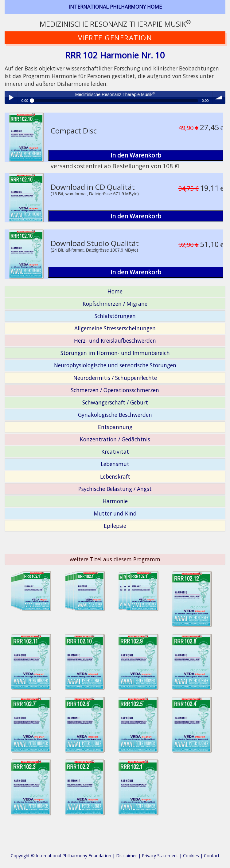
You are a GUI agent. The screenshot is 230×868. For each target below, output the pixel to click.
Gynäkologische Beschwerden (115, 415)
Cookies (191, 856)
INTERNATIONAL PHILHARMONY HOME (115, 7)
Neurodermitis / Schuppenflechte (115, 378)
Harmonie (115, 501)
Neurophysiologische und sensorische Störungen (115, 365)
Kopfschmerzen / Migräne (115, 304)
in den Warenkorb (136, 155)
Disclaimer (127, 856)
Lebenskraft (115, 476)
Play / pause (11, 97)
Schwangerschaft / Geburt (115, 402)
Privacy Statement (160, 856)
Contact (212, 856)
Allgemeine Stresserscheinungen (115, 328)
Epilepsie (115, 526)
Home (115, 291)
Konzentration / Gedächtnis (115, 439)
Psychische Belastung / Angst (115, 489)
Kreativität (115, 452)
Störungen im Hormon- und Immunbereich (115, 353)
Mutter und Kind (115, 513)
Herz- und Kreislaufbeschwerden (115, 340)
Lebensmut (115, 464)
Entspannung (115, 427)
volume (219, 97)
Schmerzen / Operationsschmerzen (115, 390)
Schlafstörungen (115, 316)
